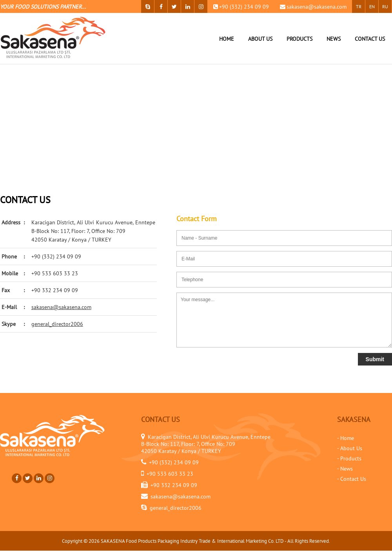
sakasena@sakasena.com (317, 7)
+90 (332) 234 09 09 (244, 7)
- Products (349, 458)
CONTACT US (370, 39)
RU (385, 6)
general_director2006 (57, 324)
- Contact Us (352, 479)
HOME (227, 39)
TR (359, 6)
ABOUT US (260, 39)
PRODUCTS (299, 39)
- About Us (350, 448)
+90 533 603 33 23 (55, 273)
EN (372, 6)
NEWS (334, 39)
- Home (346, 438)
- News (345, 469)
